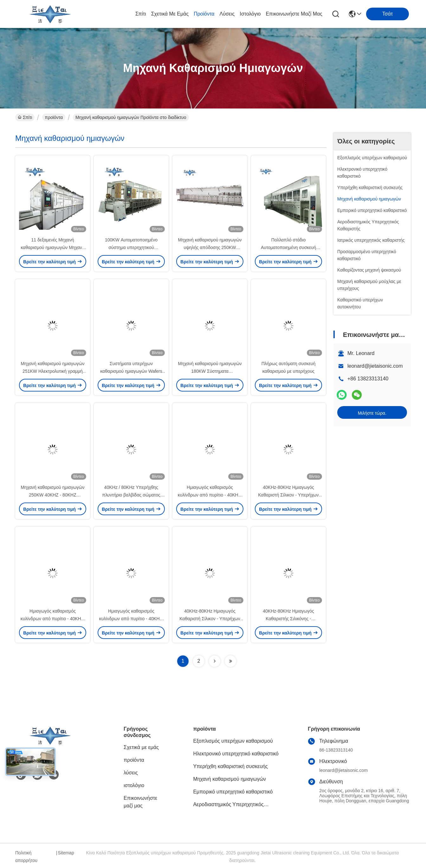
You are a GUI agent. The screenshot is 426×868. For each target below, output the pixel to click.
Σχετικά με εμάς (170, 14)
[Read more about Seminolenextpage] (215, 661)
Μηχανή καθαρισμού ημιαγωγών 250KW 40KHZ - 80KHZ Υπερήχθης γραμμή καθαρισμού (52, 495)
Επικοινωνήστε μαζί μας (294, 14)
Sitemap (66, 853)
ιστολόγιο (250, 14)
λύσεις (227, 14)
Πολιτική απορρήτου (26, 857)
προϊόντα (204, 14)
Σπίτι (141, 14)
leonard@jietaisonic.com (375, 366)
